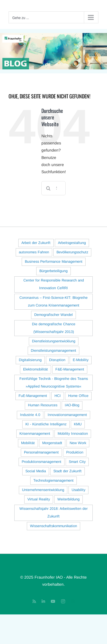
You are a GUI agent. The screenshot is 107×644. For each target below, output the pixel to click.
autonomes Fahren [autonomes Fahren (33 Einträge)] (34, 252)
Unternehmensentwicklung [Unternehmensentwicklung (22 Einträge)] (43, 490)
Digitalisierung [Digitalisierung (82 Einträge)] (30, 360)
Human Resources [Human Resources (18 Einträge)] (43, 405)
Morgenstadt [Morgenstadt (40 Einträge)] (52, 443)
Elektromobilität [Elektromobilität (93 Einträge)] (36, 369)
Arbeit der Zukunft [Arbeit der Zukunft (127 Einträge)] (36, 243)
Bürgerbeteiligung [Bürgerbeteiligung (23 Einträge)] (53, 271)
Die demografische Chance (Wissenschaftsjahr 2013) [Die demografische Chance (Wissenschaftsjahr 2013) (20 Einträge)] (54, 328)
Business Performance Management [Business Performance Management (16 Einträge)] (54, 262)
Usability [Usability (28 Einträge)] (78, 490)
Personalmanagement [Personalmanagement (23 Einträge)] (41, 452)
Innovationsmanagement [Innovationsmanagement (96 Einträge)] (67, 415)
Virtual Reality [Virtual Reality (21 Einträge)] (39, 499)
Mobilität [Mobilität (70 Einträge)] (28, 443)
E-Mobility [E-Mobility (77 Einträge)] (81, 360)
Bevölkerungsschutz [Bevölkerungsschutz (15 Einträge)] (72, 252)
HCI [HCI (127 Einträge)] (58, 396)
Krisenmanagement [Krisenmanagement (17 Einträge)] (35, 434)
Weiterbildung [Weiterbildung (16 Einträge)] (68, 499)
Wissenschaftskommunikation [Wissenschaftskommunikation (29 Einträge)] (53, 526)
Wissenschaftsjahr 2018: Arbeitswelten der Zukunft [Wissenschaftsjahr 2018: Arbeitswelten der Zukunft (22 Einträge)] (53, 512)
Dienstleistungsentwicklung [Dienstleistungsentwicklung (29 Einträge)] (54, 341)
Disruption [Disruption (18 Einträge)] (57, 360)
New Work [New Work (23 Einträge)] (78, 443)
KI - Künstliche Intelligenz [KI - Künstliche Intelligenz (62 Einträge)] (46, 424)
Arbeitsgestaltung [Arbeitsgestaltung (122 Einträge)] (72, 243)
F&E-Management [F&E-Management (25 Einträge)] (70, 369)
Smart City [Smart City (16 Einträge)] (77, 462)
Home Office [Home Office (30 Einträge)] (78, 396)
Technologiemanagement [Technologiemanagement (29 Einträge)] (53, 481)
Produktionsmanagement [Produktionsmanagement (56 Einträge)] (42, 462)
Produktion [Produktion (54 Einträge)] (75, 452)
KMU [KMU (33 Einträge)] (78, 424)
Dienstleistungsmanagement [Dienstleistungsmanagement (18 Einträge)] (53, 351)
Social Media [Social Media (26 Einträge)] (36, 471)
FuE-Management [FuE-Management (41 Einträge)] (33, 396)
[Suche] (49, 188)
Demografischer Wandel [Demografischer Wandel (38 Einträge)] (53, 315)
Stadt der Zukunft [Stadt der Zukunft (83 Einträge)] (67, 471)
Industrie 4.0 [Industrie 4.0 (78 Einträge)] (30, 415)
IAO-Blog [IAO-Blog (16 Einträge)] (72, 405)
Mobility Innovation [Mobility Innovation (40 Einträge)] (73, 434)
